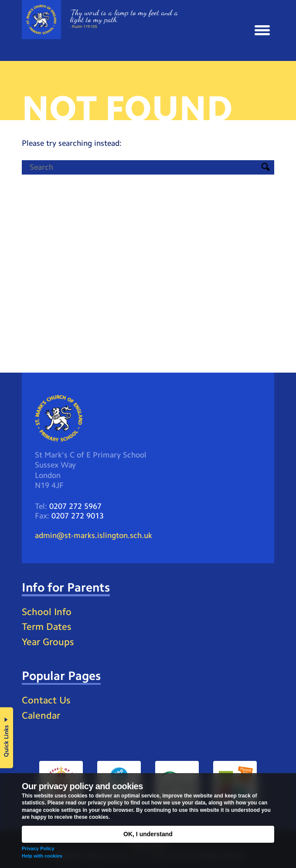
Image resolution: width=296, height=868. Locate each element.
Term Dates (46, 627)
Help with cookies (42, 856)
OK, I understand (148, 834)
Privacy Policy (38, 848)
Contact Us (46, 700)
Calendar (41, 715)
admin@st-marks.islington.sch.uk (94, 535)
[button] (262, 30)
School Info (47, 612)
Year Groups (48, 642)
